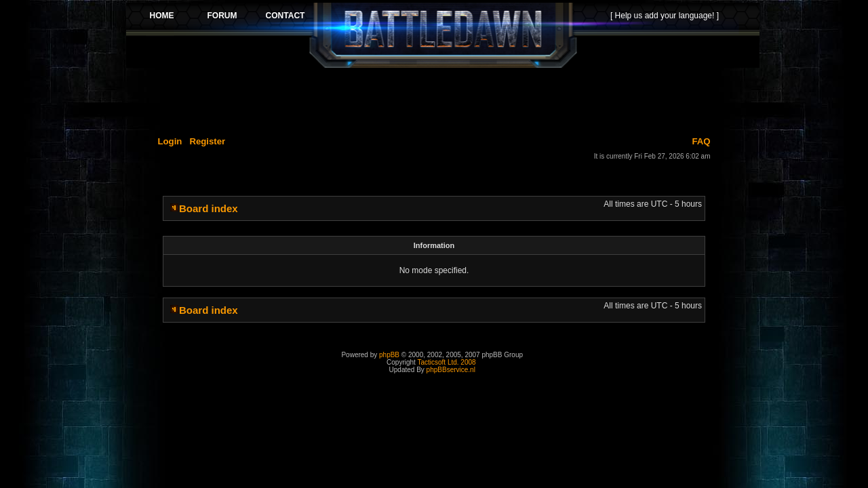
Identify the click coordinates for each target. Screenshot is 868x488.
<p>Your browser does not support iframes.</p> (443, 35)
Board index (209, 208)
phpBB (389, 355)
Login (170, 141)
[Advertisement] (443, 100)
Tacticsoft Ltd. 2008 (446, 362)
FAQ (701, 141)
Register (207, 141)
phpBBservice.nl (451, 370)
